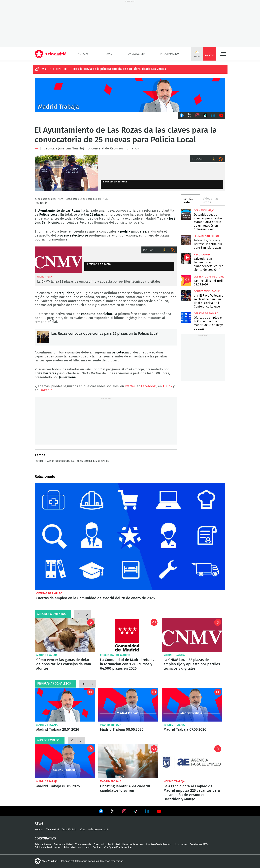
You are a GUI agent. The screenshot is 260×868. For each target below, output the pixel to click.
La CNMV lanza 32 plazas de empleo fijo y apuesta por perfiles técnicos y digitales (99, 282)
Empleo (39, 461)
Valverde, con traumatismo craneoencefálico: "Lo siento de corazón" (186, 258)
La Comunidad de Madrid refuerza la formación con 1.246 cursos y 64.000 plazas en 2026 (128, 635)
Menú (223, 54)
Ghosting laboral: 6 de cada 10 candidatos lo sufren (128, 761)
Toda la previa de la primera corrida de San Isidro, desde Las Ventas (119, 69)
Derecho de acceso (133, 845)
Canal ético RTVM (199, 845)
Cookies (97, 848)
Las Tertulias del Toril (209, 277)
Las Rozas (77, 461)
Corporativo (45, 838)
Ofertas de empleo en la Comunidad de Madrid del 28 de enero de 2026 (130, 537)
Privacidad (70, 848)
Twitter (190, 115)
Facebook (182, 115)
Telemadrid (53, 830)
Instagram (197, 115)
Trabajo (49, 461)
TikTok (205, 115)
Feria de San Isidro (206, 236)
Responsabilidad (63, 845)
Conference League (207, 291)
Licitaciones (180, 845)
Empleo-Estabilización (159, 845)
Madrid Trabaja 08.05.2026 (128, 705)
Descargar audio (213, 159)
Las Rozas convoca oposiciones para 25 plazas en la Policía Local (43, 337)
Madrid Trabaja (47, 655)
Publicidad (114, 845)
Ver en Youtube (159, 811)
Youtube (221, 115)
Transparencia (83, 845)
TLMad (108, 54)
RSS (221, 159)
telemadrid (46, 861)
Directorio (99, 845)
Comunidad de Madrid (115, 655)
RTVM (39, 824)
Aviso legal (84, 848)
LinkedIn (213, 115)
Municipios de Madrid (97, 461)
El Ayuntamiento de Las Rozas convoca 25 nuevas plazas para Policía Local (66, 173)
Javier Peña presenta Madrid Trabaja (130, 95)
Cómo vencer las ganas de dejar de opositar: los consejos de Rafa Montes (65, 635)
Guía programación (99, 830)
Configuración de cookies (118, 848)
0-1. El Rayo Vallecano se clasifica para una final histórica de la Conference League (186, 295)
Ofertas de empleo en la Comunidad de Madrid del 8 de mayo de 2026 (186, 317)
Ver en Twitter (113, 812)
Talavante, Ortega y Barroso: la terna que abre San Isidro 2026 (186, 240)
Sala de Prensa (43, 845)
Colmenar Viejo (204, 210)
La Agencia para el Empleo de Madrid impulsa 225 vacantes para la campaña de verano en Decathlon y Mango (192, 761)
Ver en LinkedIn (147, 811)
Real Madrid (202, 255)
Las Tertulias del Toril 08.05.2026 (186, 280)
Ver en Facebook (101, 812)
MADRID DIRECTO (55, 69)
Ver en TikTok (136, 812)
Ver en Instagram (124, 811)
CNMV (58, 260)
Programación (170, 54)
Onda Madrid (136, 54)
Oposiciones (63, 461)
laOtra (82, 830)
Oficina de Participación (48, 848)
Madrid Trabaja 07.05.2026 (192, 705)
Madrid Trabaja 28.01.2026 (65, 705)
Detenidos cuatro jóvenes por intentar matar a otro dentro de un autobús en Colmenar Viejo (186, 214)
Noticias (83, 54)
